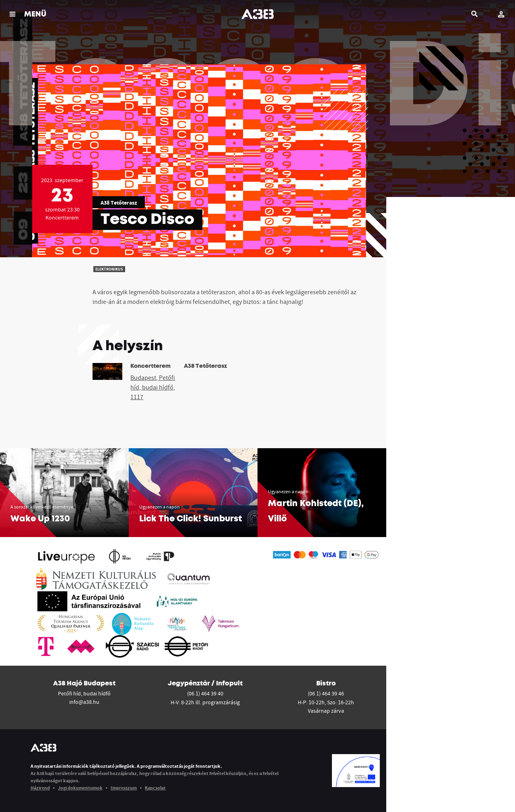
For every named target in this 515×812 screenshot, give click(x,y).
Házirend (40, 788)
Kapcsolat (155, 788)
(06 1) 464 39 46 (326, 693)
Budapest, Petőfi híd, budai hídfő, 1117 (153, 387)
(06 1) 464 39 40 (205, 693)
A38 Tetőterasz (119, 203)
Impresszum (124, 788)
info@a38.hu (84, 702)
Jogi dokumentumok (80, 788)
